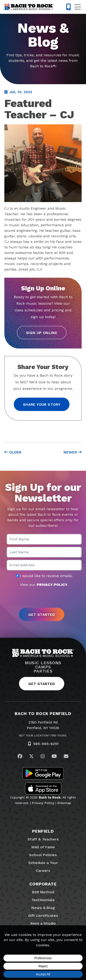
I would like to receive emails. (44, 576)
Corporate (43, 884)
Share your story (42, 404)
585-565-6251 (46, 744)
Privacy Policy (43, 803)
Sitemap (64, 803)
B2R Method (43, 892)
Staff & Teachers (43, 839)
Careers (43, 871)
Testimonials (43, 900)
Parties (43, 671)
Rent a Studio (43, 923)
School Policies (43, 855)
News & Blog (43, 908)
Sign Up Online (42, 333)
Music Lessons (43, 663)
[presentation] (43, 598)
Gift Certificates (43, 916)
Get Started (42, 684)
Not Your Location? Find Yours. (43, 736)
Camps (43, 667)
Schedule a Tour (43, 863)
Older (13, 452)
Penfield (43, 831)
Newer (73, 452)
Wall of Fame (43, 847)
